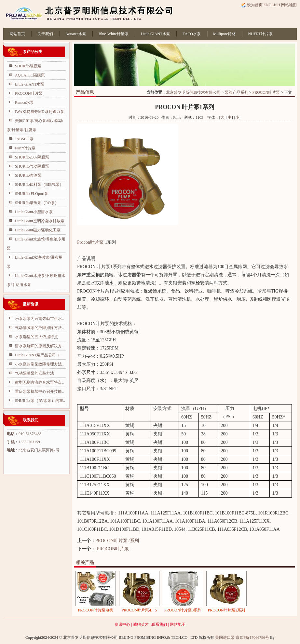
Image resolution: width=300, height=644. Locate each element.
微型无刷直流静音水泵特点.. (39, 382)
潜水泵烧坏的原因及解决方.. (39, 346)
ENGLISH (272, 5)
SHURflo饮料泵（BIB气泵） (39, 185)
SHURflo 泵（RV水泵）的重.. (40, 401)
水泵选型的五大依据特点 (36, 337)
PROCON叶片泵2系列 (117, 541)
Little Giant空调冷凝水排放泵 (40, 221)
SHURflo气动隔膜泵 (32, 166)
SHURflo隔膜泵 (28, 66)
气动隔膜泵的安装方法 (34, 373)
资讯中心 (122, 624)
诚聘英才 (141, 624)
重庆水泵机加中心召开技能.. (39, 391)
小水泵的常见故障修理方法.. (39, 364)
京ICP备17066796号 (252, 637)
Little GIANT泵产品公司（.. (38, 355)
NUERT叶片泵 (260, 34)
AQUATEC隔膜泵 (30, 75)
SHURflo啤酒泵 (28, 175)
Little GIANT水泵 (156, 34)
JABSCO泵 (24, 139)
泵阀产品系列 (237, 92)
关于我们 (45, 34)
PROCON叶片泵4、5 (139, 610)
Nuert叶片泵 (25, 148)
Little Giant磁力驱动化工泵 (38, 230)
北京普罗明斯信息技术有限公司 (193, 92)
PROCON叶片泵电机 (96, 610)
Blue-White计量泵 (114, 34)
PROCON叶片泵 (266, 92)
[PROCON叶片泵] (113, 549)
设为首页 (252, 5)
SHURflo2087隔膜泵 (32, 157)
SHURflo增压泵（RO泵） (37, 203)
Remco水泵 (24, 103)
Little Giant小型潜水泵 (34, 212)
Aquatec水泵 (76, 34)
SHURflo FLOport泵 (32, 194)
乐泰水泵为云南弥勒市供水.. (39, 319)
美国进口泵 (225, 637)
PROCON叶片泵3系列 (183, 610)
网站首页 (17, 34)
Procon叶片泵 (90, 242)
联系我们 (159, 624)
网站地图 (289, 5)
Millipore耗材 (224, 34)
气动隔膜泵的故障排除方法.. (39, 328)
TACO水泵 (192, 34)
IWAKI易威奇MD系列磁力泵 (40, 112)
